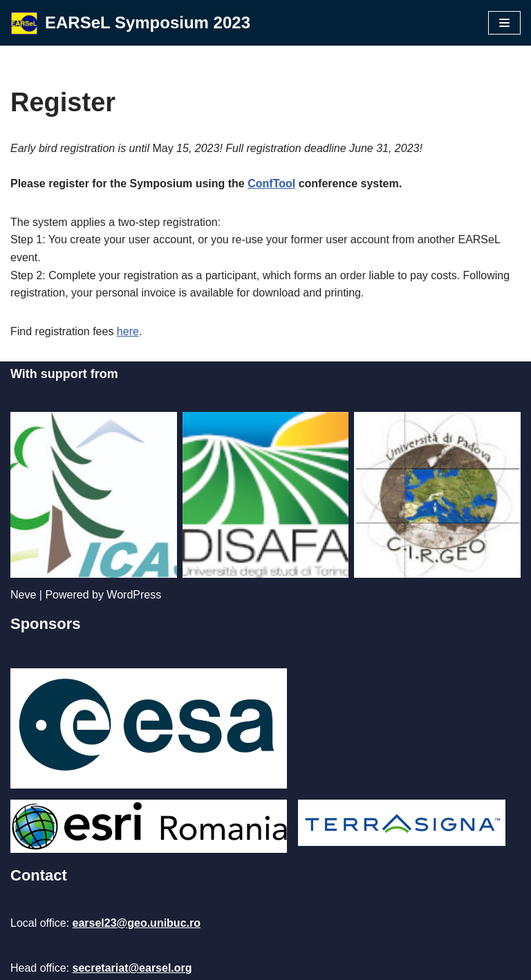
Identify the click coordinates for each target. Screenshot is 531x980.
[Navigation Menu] (504, 23)
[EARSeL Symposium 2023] (130, 23)
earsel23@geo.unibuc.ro (137, 923)
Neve (23, 595)
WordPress (134, 595)
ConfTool (271, 183)
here (128, 331)
